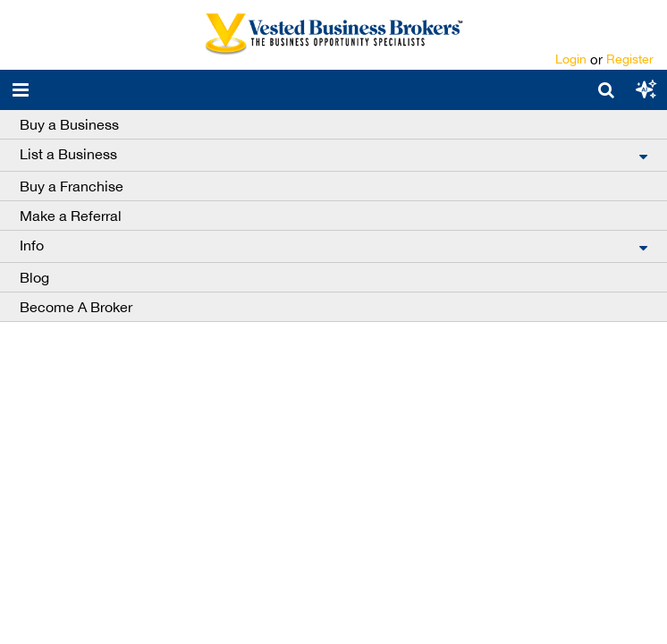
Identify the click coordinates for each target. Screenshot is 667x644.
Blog (34, 277)
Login (571, 59)
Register (630, 59)
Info (32, 245)
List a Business (68, 154)
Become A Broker (76, 307)
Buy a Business (69, 124)
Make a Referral (71, 216)
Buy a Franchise (72, 186)
